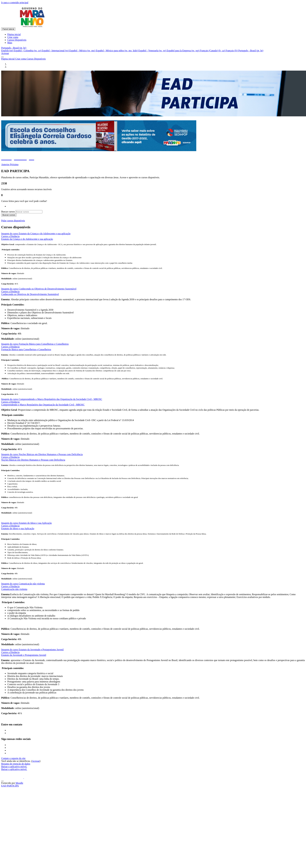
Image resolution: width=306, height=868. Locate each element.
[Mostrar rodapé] (2, 781)
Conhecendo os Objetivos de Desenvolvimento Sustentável (30, 294)
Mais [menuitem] (10, 43)
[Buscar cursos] (29, 212)
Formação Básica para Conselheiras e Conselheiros (26, 349)
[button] (14, 48)
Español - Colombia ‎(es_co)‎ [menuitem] (28, 51)
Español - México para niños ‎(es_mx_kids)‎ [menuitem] (117, 51)
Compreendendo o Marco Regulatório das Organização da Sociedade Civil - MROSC (43, 405)
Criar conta (21, 59)
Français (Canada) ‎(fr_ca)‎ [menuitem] (213, 51)
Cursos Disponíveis (36, 59)
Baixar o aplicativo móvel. (14, 767)
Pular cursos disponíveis (13, 221)
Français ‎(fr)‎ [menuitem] (232, 51)
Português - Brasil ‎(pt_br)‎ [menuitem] (251, 51)
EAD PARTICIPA (10, 786)
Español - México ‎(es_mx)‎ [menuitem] (83, 51)
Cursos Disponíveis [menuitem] (17, 40)
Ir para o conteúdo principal (15, 3)
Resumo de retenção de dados (16, 764)
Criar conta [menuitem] (13, 37)
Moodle (19, 783)
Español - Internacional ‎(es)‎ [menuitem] (56, 51)
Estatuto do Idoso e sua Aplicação (18, 528)
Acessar (5, 53)
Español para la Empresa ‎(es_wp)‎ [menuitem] (183, 51)
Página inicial (8, 59)
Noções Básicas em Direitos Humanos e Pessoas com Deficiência (33, 460)
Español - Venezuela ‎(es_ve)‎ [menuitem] (152, 51)
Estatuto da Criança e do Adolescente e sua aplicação (27, 239)
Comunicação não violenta (14, 589)
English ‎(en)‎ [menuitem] (8, 51)
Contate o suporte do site (13, 758)
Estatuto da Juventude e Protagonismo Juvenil (24, 655)
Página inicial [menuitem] (14, 34)
